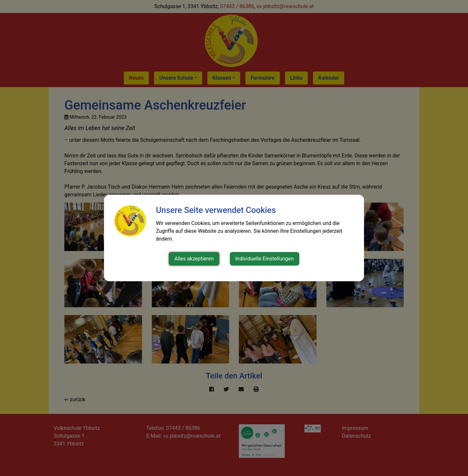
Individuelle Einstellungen (265, 259)
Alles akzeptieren (194, 259)
